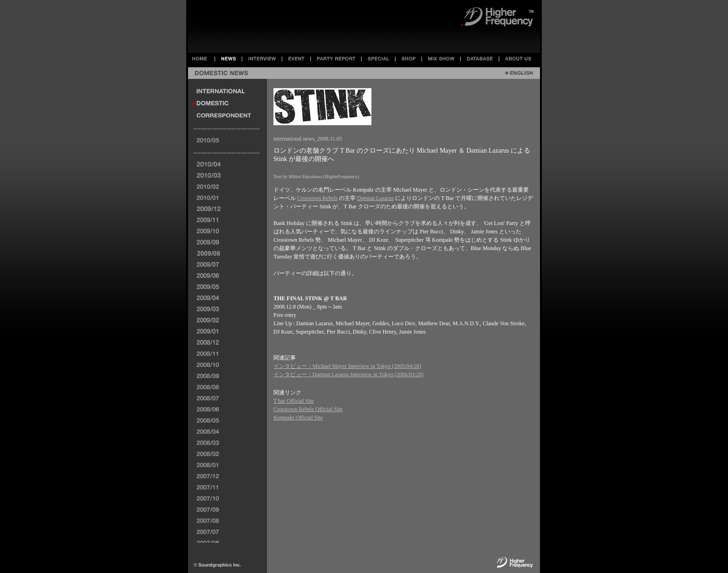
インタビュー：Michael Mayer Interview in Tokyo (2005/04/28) (347, 366)
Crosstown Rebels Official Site (308, 409)
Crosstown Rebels (317, 198)
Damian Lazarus (375, 198)
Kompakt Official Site (298, 418)
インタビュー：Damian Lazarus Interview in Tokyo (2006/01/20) (348, 374)
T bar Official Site (294, 401)
